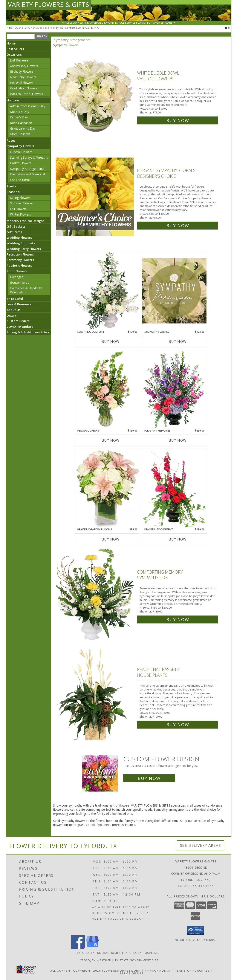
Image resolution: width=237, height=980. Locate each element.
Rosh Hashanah (21, 123)
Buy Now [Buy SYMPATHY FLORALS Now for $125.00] (178, 341)
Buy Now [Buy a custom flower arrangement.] (149, 778)
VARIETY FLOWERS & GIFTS (48, 4)
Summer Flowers (22, 203)
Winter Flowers (21, 214)
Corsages (17, 277)
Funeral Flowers (21, 152)
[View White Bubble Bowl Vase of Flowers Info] (95, 96)
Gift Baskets (16, 226)
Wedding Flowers (19, 238)
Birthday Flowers (22, 71)
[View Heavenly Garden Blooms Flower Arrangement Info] (107, 488)
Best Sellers (15, 49)
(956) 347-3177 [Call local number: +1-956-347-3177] (91, 28)
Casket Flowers (21, 163)
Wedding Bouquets (21, 243)
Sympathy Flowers (20, 146)
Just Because (19, 60)
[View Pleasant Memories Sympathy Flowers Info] (174, 389)
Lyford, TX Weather (95, 960)
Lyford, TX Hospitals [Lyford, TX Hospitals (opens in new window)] (142, 953)
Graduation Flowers (24, 88)
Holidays (13, 100)
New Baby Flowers (23, 77)
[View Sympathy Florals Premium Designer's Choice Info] (174, 291)
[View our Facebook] (78, 947)
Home (11, 43)
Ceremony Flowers (20, 260)
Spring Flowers (20, 198)
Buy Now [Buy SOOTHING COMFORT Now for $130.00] (111, 341)
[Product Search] (21, 37)
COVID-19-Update (20, 327)
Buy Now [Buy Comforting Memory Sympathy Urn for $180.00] (178, 619)
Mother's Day (20, 112)
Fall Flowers (18, 209)
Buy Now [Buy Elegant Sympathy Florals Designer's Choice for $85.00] (178, 226)
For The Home (20, 180)
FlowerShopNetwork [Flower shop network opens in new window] (121, 971)
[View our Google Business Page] (92, 947)
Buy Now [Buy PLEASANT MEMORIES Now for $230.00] (178, 440)
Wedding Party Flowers (24, 249)
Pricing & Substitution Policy (28, 332)
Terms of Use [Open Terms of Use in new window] (132, 973)
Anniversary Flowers (24, 66)
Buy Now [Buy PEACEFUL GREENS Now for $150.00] (111, 440)
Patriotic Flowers (19, 266)
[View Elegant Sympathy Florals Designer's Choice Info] (95, 197)
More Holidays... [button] (21, 134)
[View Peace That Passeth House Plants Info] (95, 696)
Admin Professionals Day (28, 106)
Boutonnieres (20, 283)
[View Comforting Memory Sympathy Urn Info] (95, 595)
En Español (15, 299)
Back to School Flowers (27, 94)
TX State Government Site (137, 960)
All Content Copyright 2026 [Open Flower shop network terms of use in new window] (76, 971)
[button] (196, 931)
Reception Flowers (20, 254)
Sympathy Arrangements (27, 169)
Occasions (14, 54)
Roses (11, 140)
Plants (11, 186)
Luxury (12, 315)
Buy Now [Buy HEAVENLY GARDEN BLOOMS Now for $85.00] (111, 539)
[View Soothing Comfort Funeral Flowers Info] (107, 291)
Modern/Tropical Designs (25, 221)
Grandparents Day (23, 128)
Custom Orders (18, 321)
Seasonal (13, 192)
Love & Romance (19, 304)
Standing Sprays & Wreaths (29, 157)
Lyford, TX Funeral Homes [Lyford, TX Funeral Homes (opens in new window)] (99, 953)
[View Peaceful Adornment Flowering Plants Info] (174, 488)
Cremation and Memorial (28, 174)
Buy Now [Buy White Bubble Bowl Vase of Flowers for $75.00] (178, 120)
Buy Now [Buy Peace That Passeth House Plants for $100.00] (178, 725)
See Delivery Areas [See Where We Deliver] (201, 845)
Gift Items (14, 232)
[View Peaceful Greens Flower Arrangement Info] (107, 389)
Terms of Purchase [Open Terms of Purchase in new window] (193, 971)
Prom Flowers (17, 271)
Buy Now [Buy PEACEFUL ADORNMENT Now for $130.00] (178, 539)
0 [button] (227, 28)
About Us (14, 310)
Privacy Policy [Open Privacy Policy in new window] (158, 971)
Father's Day (19, 117)
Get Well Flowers (22, 83)
